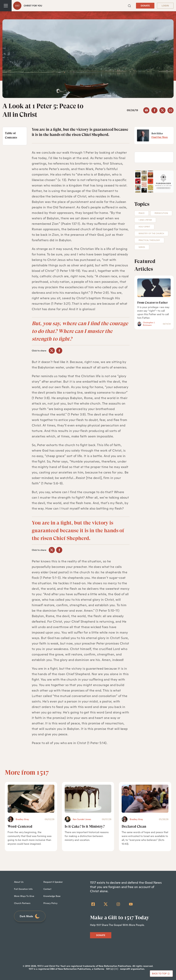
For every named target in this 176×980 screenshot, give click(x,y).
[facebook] (154, 110)
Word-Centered (20, 826)
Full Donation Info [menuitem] (23, 889)
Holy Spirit (144, 227)
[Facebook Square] (93, 904)
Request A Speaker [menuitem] (53, 882)
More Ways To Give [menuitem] (24, 896)
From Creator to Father (152, 303)
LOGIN (165, 6)
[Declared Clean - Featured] (145, 799)
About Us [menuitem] (19, 882)
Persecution (161, 213)
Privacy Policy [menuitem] (50, 903)
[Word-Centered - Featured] (31, 799)
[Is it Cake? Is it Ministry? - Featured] (88, 799)
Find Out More (160, 137)
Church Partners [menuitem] (22, 903)
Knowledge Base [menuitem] (52, 896)
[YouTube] (131, 904)
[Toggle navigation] (6, 6)
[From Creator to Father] (154, 288)
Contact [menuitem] (47, 889)
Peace (142, 213)
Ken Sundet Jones (82, 819)
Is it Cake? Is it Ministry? (85, 826)
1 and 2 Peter (145, 220)
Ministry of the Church (151, 234)
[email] (171, 110)
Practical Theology (149, 240)
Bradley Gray (22, 819)
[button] (129, 6)
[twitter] (162, 110)
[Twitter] (106, 904)
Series (142, 247)
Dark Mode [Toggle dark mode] (30, 916)
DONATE (145, 6)
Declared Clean (134, 826)
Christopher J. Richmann (149, 324)
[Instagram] (118, 904)
